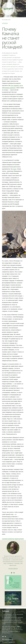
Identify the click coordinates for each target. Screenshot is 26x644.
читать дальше (13, 568)
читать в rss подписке (10, 642)
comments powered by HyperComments (13, 539)
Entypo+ (17, 631)
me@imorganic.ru (8, 639)
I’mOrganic (6, 611)
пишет (15, 169)
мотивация (5, 23)
